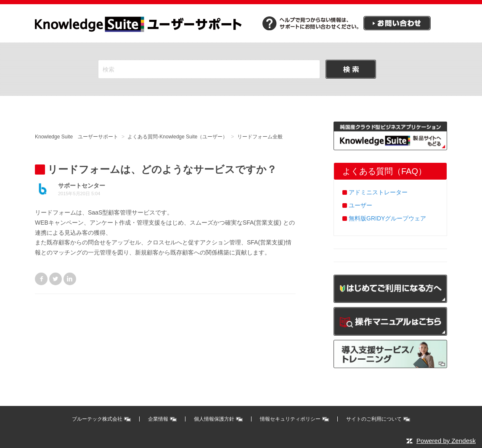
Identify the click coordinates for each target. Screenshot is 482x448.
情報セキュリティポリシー (290, 419)
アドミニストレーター (378, 192)
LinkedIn (70, 279)
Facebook (41, 279)
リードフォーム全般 (260, 137)
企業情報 (158, 419)
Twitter (56, 279)
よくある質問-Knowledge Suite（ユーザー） (177, 137)
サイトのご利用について (374, 419)
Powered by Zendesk (446, 441)
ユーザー (360, 205)
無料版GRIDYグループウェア (387, 218)
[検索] (209, 69)
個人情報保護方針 (214, 419)
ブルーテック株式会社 (97, 419)
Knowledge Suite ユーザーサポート (77, 137)
